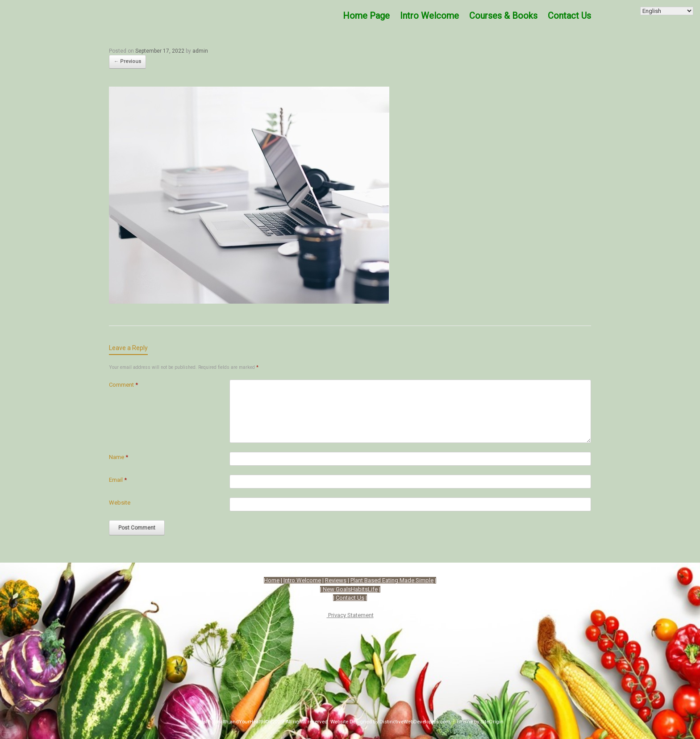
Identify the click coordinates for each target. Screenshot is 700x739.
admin (200, 51)
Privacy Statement (350, 615)
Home (272, 580)
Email (118, 480)
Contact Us (569, 16)
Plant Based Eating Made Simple (392, 580)
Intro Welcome (429, 16)
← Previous (127, 61)
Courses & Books (503, 16)
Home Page (366, 16)
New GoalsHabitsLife (350, 589)
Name (119, 457)
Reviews (336, 580)
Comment (123, 385)
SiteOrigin (492, 722)
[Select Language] (667, 11)
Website (120, 503)
